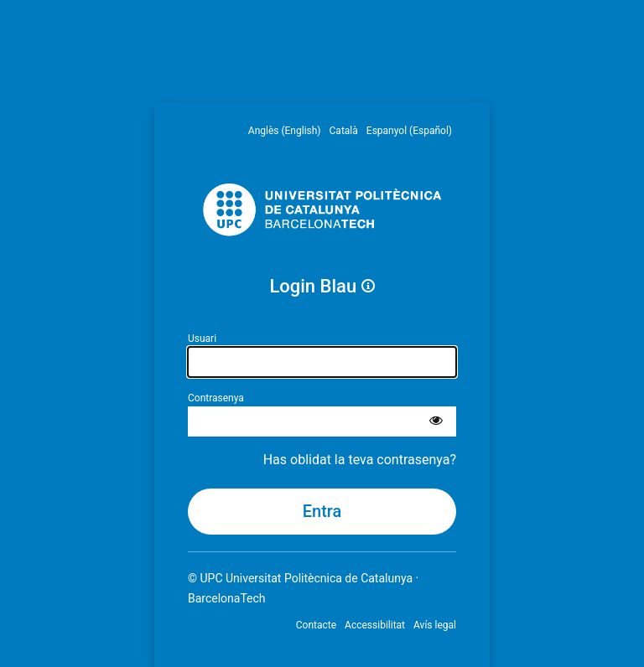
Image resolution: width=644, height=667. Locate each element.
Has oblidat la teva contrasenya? (360, 460)
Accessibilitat (375, 625)
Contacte (316, 625)
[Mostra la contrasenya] (436, 421)
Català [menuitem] (344, 131)
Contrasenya (216, 398)
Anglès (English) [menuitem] (285, 131)
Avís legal (435, 625)
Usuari (202, 339)
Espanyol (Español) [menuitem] (409, 131)
